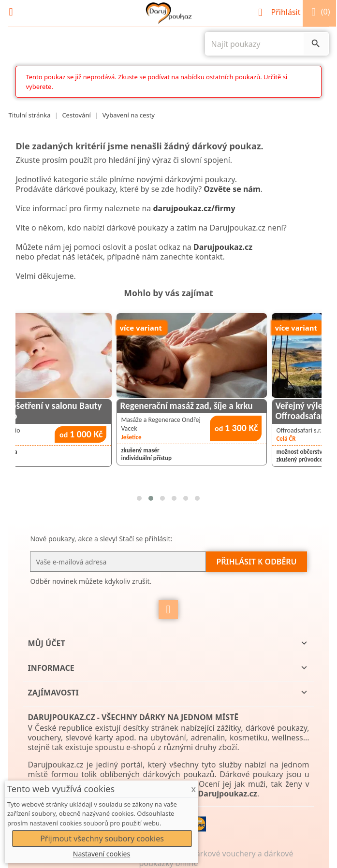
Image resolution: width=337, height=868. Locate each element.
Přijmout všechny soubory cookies (102, 839)
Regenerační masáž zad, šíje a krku (233, 406)
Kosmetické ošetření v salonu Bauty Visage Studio (80, 411)
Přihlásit (280, 12)
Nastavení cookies (102, 854)
